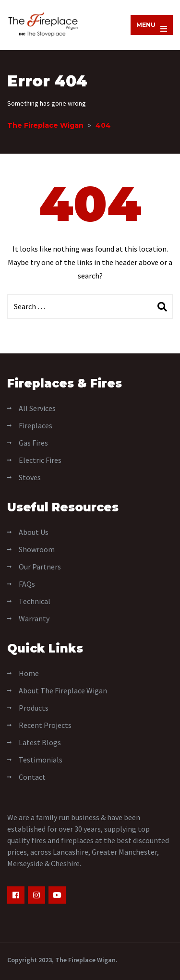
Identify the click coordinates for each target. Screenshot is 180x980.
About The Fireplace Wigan (63, 690)
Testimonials (41, 760)
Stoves (30, 477)
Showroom (37, 549)
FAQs (27, 584)
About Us (34, 532)
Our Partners (40, 567)
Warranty (34, 618)
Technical (35, 601)
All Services (37, 408)
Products (34, 708)
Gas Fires (33, 443)
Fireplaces (36, 425)
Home (29, 673)
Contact (32, 777)
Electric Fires (40, 460)
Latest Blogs (40, 742)
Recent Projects (45, 725)
